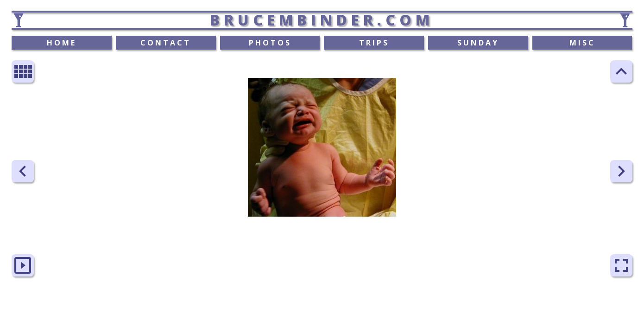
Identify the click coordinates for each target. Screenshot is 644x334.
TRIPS (374, 43)
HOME (62, 43)
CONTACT (166, 43)
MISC (582, 43)
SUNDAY (478, 43)
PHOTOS (270, 43)
